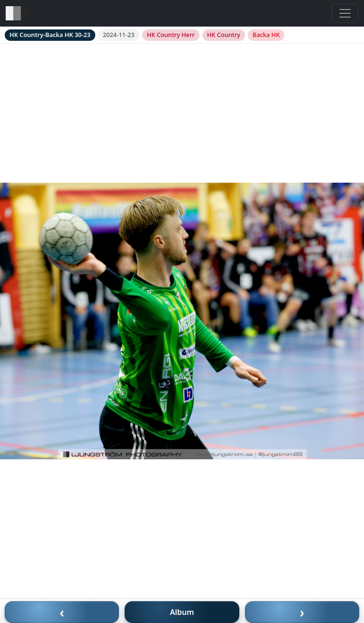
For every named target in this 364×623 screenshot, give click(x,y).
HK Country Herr (171, 35)
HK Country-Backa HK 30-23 (50, 35)
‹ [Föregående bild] (62, 612)
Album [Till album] (182, 612)
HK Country (224, 35)
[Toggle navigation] (345, 13)
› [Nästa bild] (302, 612)
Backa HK (266, 35)
